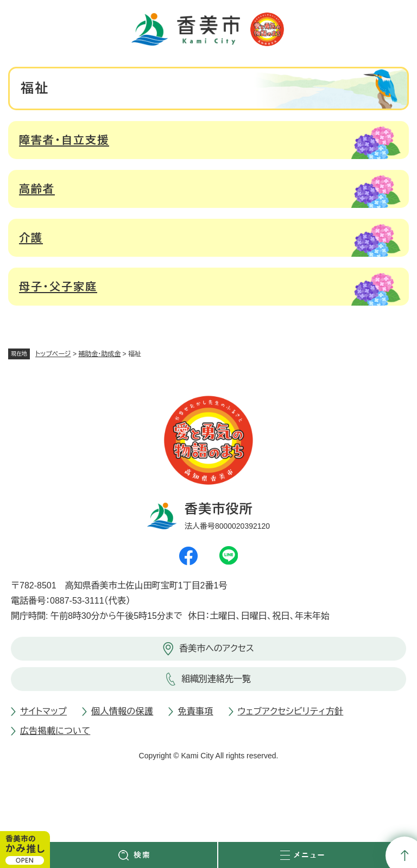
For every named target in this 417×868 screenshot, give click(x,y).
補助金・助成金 (99, 354)
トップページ (53, 354)
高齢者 (37, 189)
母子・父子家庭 (58, 287)
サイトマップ (43, 711)
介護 (31, 238)
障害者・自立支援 (64, 140)
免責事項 (195, 711)
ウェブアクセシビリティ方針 (291, 711)
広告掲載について (55, 731)
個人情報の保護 (122, 711)
